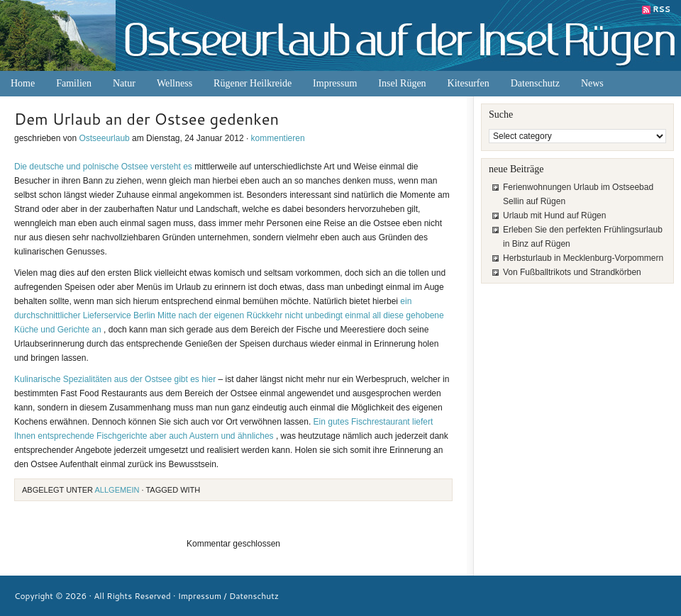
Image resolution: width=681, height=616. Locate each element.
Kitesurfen (469, 83)
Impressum (335, 83)
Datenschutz (535, 83)
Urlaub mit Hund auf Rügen (554, 215)
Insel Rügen (402, 83)
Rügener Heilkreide (253, 83)
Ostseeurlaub (104, 138)
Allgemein (117, 490)
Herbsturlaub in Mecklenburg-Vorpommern (583, 258)
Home (23, 83)
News (592, 83)
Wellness (175, 83)
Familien (74, 83)
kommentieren (278, 138)
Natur (124, 83)
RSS (661, 9)
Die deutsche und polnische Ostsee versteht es (103, 167)
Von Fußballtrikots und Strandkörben (572, 272)
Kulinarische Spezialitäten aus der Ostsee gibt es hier (116, 379)
